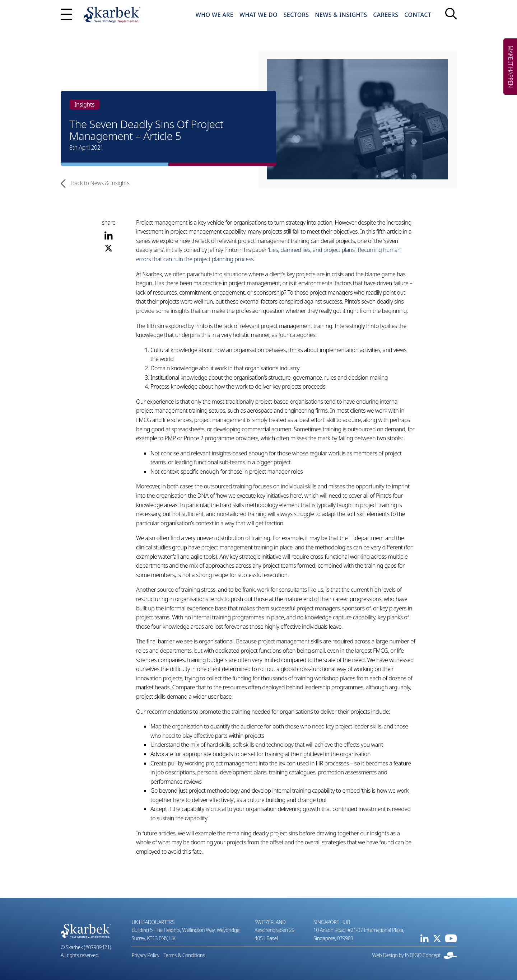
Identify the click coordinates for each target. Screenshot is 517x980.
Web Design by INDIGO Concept (414, 955)
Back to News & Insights (95, 184)
